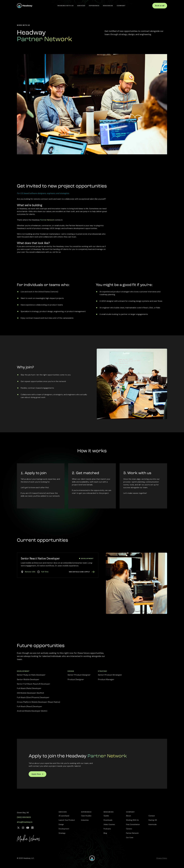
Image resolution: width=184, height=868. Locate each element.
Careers (129, 829)
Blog (105, 833)
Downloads (108, 820)
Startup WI (153, 820)
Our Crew (130, 837)
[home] (25, 6)
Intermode (152, 824)
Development (64, 829)
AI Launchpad (64, 816)
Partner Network (132, 833)
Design (61, 824)
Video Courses (109, 824)
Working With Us (66, 6)
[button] (81, 6)
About (128, 816)
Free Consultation (133, 824)
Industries (85, 820)
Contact (152, 816)
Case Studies (86, 816)
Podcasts (107, 829)
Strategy (62, 833)
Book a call (160, 6)
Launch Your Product (67, 820)
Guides (106, 816)
